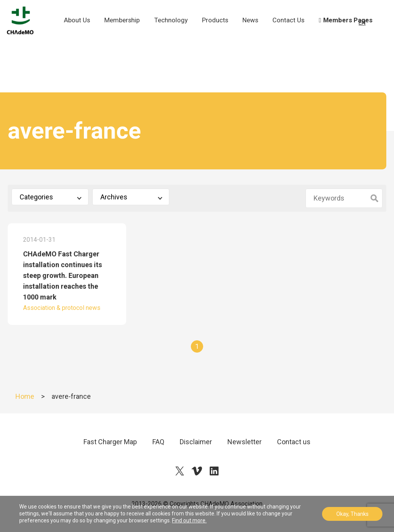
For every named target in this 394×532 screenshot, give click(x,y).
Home (25, 396)
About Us (81, 34)
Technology (174, 29)
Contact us (294, 442)
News (254, 29)
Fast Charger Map (110, 442)
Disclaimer (196, 442)
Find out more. (189, 520)
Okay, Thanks (352, 514)
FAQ (158, 442)
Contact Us (291, 34)
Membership (125, 29)
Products (218, 29)
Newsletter (245, 442)
